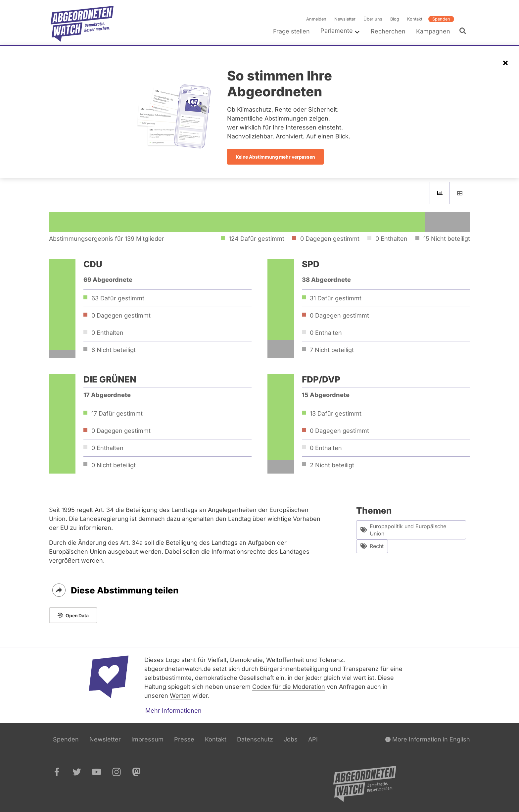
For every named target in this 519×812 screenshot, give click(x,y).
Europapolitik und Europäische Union (403, 530)
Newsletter (345, 19)
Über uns (373, 19)
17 (117, 413)
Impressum (147, 739)
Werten (180, 696)
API (313, 739)
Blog (395, 19)
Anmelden (316, 19)
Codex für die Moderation (289, 687)
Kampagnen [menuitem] (433, 31)
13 (336, 413)
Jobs (291, 739)
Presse (184, 739)
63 (118, 298)
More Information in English (428, 739)
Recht (372, 546)
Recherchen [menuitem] (388, 31)
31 (336, 298)
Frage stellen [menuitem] (291, 31)
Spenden (441, 19)
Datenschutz (255, 739)
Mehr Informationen (173, 710)
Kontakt (415, 19)
